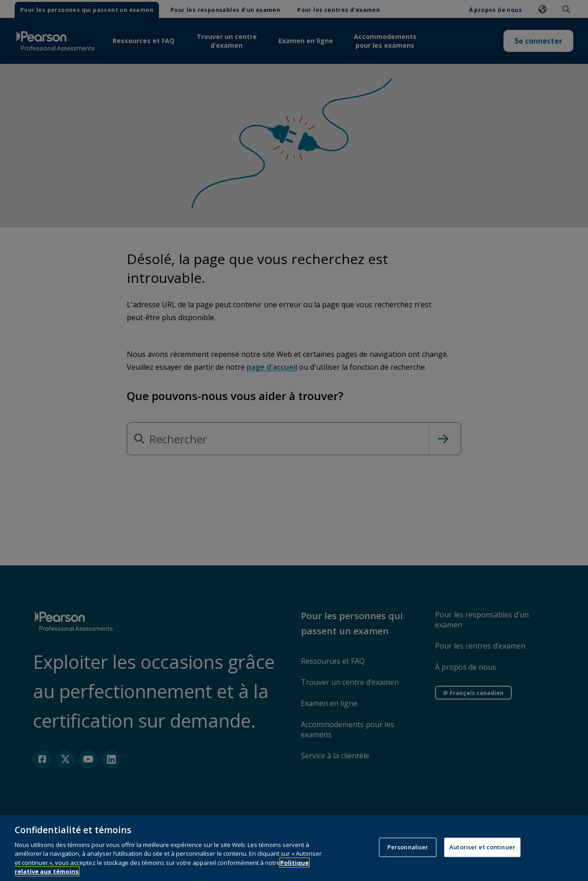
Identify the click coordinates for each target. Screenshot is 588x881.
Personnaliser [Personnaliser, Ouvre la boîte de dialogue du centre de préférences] (408, 858)
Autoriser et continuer (482, 858)
